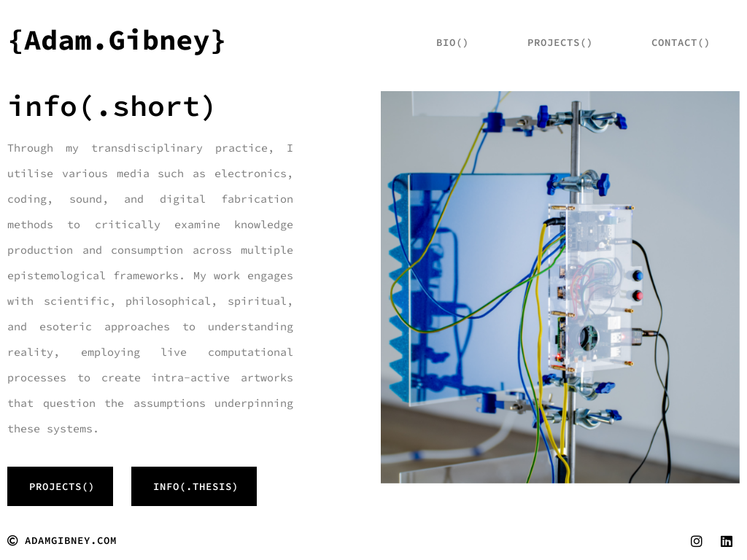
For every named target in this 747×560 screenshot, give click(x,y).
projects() (560, 42)
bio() (453, 42)
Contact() (681, 42)
